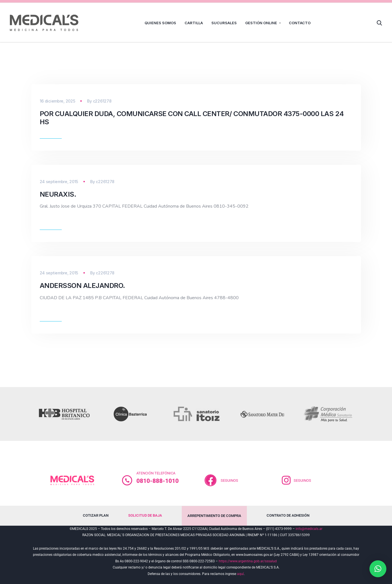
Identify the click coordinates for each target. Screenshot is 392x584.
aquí (240, 574)
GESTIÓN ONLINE (261, 23)
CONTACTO (300, 23)
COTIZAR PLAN (96, 515)
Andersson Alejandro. (82, 286)
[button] (378, 569)
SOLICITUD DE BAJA (145, 515)
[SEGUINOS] (286, 480)
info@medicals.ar (309, 529)
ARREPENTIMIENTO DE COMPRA (214, 516)
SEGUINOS (229, 480)
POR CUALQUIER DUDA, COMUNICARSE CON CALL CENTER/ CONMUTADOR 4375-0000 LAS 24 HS (192, 118)
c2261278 (102, 101)
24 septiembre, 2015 (59, 182)
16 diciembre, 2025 (57, 101)
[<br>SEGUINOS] (211, 480)
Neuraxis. (58, 194)
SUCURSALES (224, 23)
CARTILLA (194, 23)
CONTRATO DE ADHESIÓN (288, 515)
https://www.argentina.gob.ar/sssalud (248, 561)
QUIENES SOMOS (160, 23)
